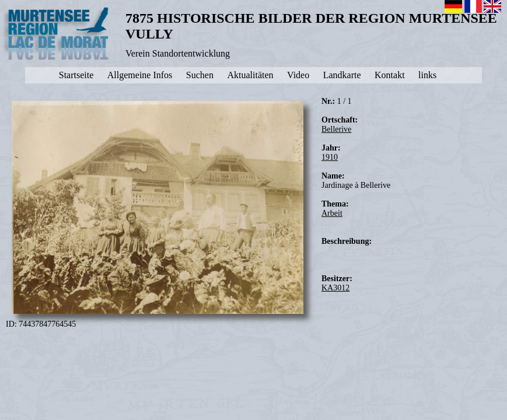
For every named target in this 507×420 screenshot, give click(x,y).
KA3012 (335, 288)
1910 (330, 157)
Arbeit (332, 213)
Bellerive (336, 129)
